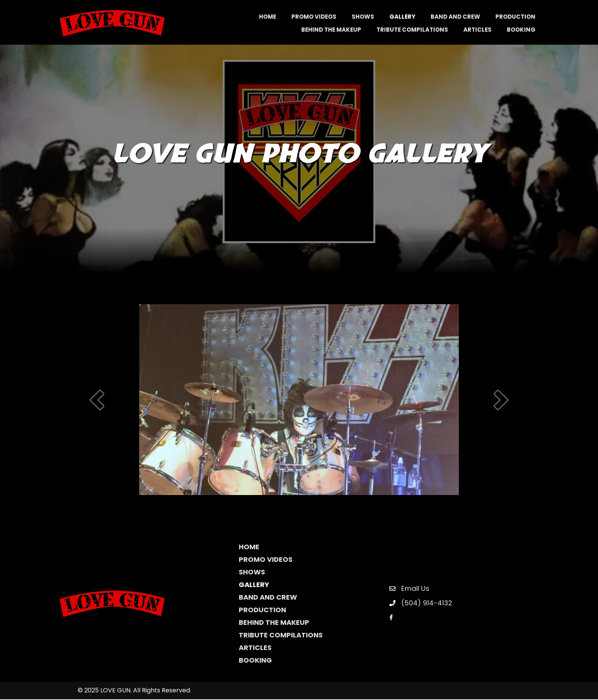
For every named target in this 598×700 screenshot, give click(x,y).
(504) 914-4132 (427, 604)
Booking (255, 661)
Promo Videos (266, 560)
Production (262, 610)
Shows (252, 573)
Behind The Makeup (274, 623)
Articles (255, 648)
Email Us (415, 589)
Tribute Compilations (281, 636)
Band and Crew (268, 598)
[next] (501, 401)
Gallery (254, 585)
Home (249, 548)
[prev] (97, 401)
